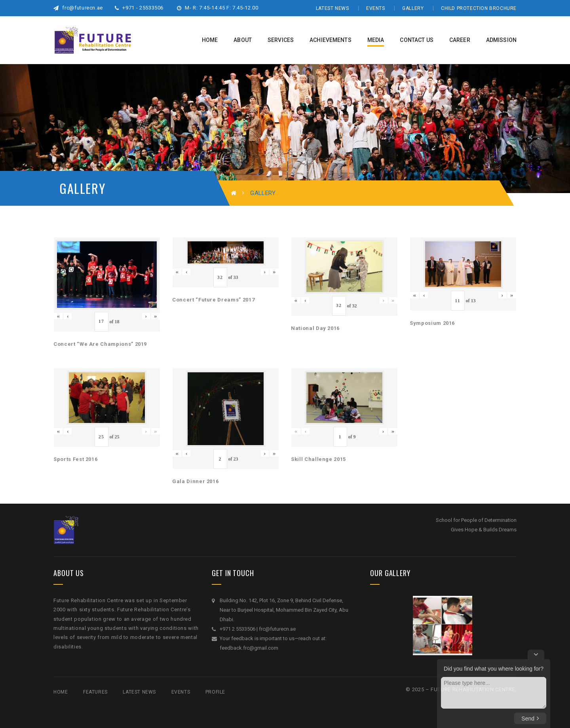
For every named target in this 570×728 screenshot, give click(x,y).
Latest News (332, 8)
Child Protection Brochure (479, 8)
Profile (215, 692)
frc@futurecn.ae (78, 8)
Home (61, 692)
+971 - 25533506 (139, 8)
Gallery (413, 8)
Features (95, 692)
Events (376, 8)
